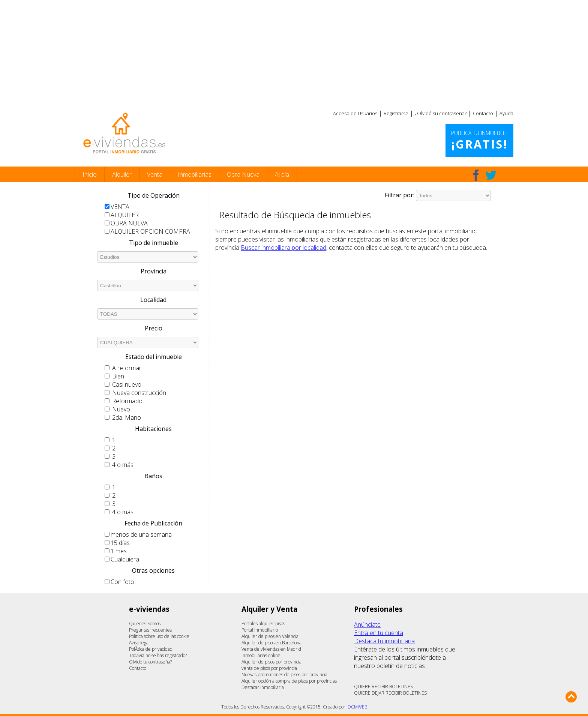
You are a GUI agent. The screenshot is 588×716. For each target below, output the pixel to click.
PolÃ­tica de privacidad (151, 649)
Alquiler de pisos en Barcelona (271, 643)
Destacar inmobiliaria (263, 687)
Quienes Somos (145, 624)
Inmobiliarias (195, 174)
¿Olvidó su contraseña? (441, 113)
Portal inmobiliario (260, 630)
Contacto (483, 113)
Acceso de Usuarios (355, 113)
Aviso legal (139, 643)
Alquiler (122, 174)
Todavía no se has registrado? (158, 655)
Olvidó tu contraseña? (150, 662)
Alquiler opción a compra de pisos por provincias (289, 681)
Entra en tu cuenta (379, 633)
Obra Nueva (243, 174)
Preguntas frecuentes (150, 630)
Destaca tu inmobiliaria (384, 641)
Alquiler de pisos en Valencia (270, 636)
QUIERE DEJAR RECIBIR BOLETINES (390, 693)
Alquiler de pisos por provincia (271, 662)
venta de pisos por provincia (269, 668)
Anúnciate (367, 624)
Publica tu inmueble (479, 141)
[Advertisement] (294, 53)
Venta (155, 174)
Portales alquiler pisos (263, 624)
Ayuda (506, 113)
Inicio (90, 174)
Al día (282, 174)
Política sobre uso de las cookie (159, 636)
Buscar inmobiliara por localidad (283, 248)
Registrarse (396, 113)
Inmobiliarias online (261, 655)
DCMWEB (357, 707)
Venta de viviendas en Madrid (271, 649)
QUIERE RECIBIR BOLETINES (383, 687)
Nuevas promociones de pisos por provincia (284, 675)
